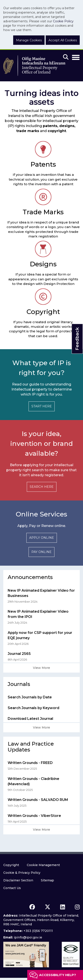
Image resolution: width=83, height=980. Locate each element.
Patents (43, 164)
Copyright (43, 312)
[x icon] (48, 907)
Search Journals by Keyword (33, 708)
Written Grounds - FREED (30, 763)
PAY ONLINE (41, 552)
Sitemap (47, 880)
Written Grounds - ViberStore (34, 816)
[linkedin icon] (63, 907)
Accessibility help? (58, 975)
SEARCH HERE (42, 487)
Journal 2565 (19, 654)
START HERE (42, 406)
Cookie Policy (63, 21)
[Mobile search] (66, 57)
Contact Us (12, 888)
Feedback (77, 339)
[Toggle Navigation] (76, 57)
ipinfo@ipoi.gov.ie (28, 937)
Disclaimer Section (18, 880)
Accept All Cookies (63, 40)
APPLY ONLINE (42, 538)
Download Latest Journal (30, 719)
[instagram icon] (77, 907)
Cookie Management (43, 865)
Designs (43, 264)
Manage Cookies (29, 40)
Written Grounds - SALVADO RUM (38, 800)
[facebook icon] (32, 907)
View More (41, 668)
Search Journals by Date (30, 697)
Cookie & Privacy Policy (22, 873)
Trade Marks (43, 212)
